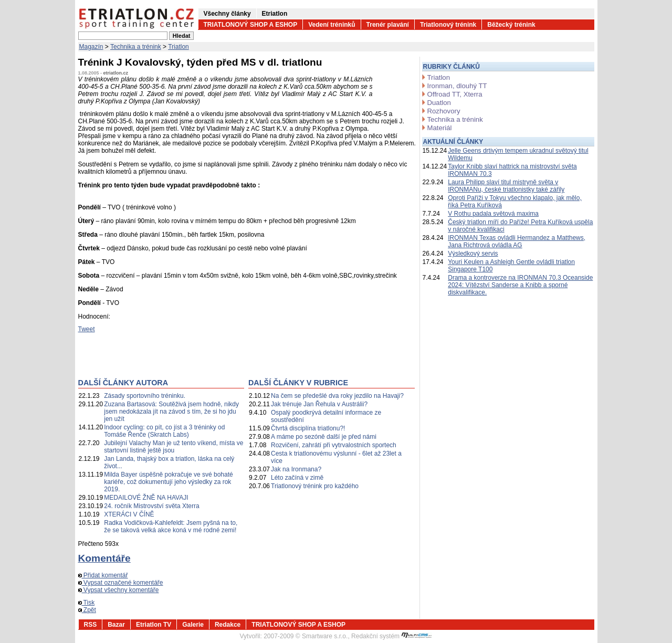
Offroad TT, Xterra (455, 94)
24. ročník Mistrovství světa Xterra (151, 506)
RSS (91, 625)
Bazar (116, 625)
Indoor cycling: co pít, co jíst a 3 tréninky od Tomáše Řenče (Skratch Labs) (164, 431)
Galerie (193, 625)
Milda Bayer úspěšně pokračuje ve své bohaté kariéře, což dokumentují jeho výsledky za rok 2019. (168, 482)
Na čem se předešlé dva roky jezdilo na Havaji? (337, 396)
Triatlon (178, 47)
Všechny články (227, 14)
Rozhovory (444, 111)
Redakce (228, 625)
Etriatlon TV (154, 625)
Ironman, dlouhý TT (457, 86)
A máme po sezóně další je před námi (324, 437)
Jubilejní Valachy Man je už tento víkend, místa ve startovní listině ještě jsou (174, 447)
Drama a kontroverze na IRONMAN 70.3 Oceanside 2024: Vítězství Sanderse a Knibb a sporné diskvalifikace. (520, 285)
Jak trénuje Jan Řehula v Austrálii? (319, 404)
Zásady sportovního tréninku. (145, 396)
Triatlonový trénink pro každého (315, 486)
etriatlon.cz (116, 73)
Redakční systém (392, 636)
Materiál (440, 128)
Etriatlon (275, 14)
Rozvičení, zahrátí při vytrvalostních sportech (334, 445)
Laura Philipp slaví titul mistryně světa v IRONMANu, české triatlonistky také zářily (506, 186)
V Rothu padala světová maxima (493, 214)
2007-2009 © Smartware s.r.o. (306, 636)
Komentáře (104, 558)
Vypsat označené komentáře (121, 583)
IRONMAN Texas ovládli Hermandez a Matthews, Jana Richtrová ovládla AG (517, 241)
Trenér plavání (388, 25)
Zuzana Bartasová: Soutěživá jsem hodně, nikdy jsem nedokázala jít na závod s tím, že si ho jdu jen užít (171, 412)
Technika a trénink (136, 47)
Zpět (87, 610)
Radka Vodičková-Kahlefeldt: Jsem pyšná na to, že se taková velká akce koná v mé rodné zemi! (171, 526)
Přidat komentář (103, 575)
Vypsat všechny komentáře (119, 590)
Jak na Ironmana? (296, 469)
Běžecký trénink (511, 25)
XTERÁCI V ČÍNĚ (129, 514)
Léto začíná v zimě (297, 478)
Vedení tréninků (332, 25)
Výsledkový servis (473, 254)
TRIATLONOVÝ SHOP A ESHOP (251, 25)
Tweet (87, 329)
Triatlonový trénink (448, 25)
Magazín (91, 47)
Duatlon (439, 103)
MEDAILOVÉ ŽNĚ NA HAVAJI (146, 498)
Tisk (87, 603)
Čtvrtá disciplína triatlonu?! (308, 428)
